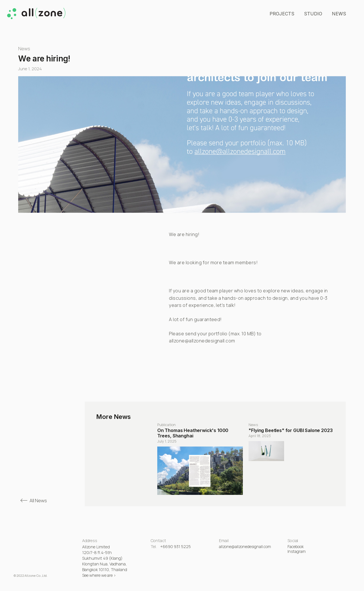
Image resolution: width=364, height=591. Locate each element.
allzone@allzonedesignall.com (245, 546)
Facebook (296, 546)
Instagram (297, 551)
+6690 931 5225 (175, 546)
